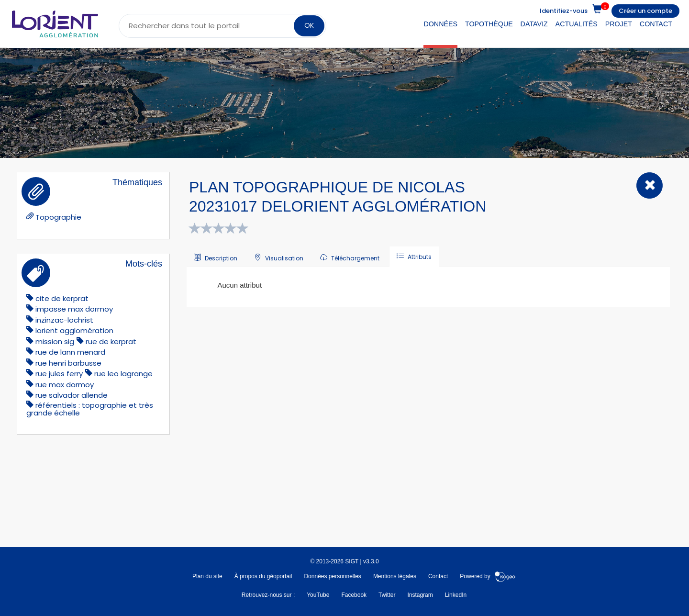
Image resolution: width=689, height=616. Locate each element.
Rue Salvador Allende (72, 395)
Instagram (420, 595)
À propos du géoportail (263, 576)
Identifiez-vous (564, 11)
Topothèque (489, 24)
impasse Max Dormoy (74, 309)
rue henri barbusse (68, 363)
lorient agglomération (74, 330)
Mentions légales (395, 576)
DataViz (534, 24)
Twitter (387, 595)
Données (440, 24)
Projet (619, 24)
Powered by (488, 576)
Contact (656, 24)
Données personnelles (332, 576)
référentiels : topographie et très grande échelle (90, 409)
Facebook (354, 595)
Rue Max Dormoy (65, 385)
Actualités (577, 24)
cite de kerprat (62, 298)
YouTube (318, 595)
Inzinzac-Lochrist (64, 320)
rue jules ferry (59, 374)
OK (309, 25)
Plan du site (207, 576)
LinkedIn (456, 595)
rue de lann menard (70, 352)
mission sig (55, 342)
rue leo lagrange (123, 374)
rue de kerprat (111, 342)
